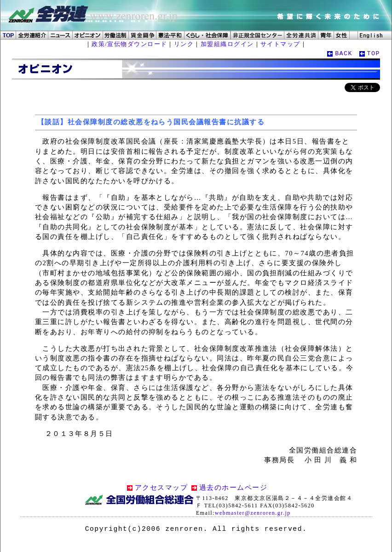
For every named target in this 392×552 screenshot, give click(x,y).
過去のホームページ (233, 488)
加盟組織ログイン (227, 44)
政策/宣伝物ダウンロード (129, 44)
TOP (374, 54)
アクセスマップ (161, 488)
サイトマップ (280, 44)
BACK (344, 54)
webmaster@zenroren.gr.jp (253, 513)
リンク (184, 44)
